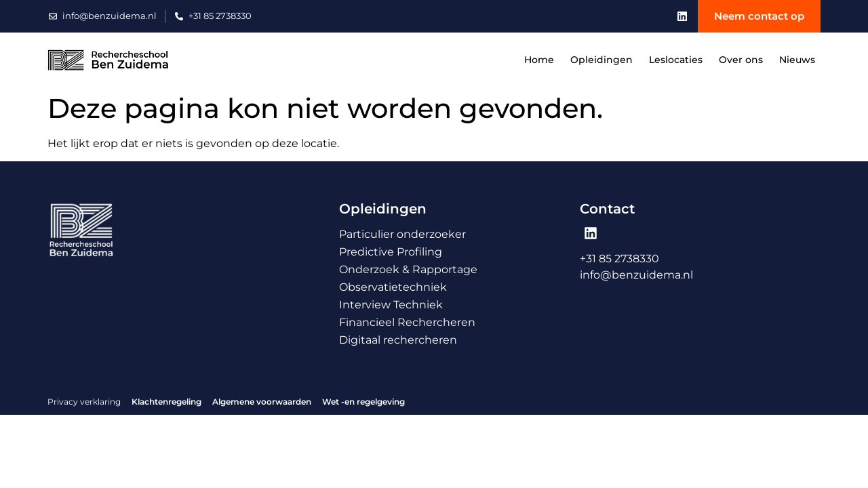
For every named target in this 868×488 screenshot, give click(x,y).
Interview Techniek (391, 305)
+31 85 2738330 (619, 259)
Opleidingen (601, 60)
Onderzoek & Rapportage (408, 269)
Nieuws (797, 60)
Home (539, 60)
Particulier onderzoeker (402, 234)
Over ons (741, 60)
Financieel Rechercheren (407, 322)
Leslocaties (676, 60)
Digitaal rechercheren (398, 340)
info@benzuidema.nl (636, 275)
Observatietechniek (393, 287)
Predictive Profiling (391, 252)
